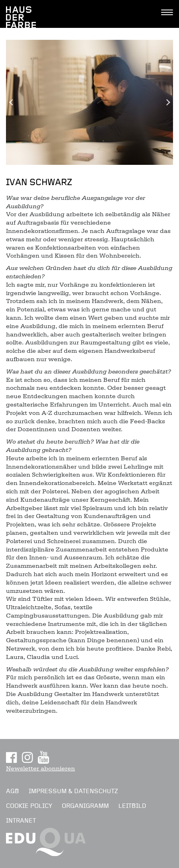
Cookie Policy (29, 806)
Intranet (21, 821)
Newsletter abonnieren (40, 768)
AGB (13, 791)
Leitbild (132, 806)
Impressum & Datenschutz (73, 791)
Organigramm (85, 806)
